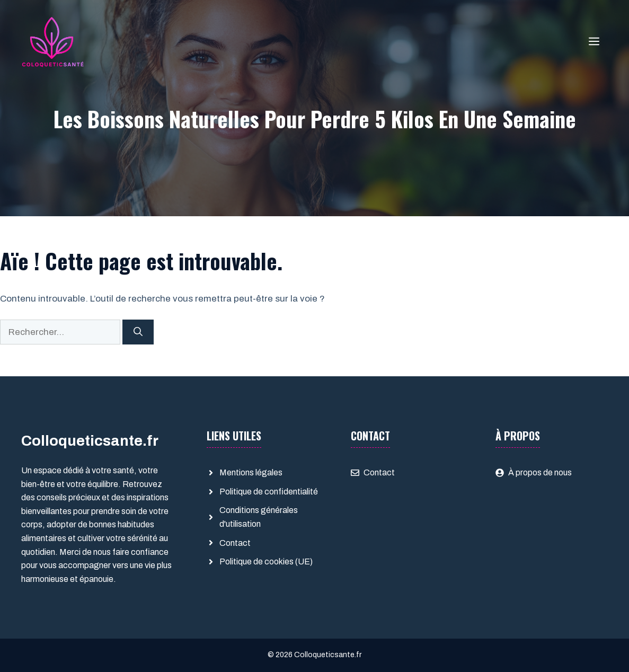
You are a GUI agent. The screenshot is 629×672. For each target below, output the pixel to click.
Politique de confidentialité (269, 492)
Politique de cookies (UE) (266, 562)
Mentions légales (251, 472)
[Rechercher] (138, 332)
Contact (235, 543)
